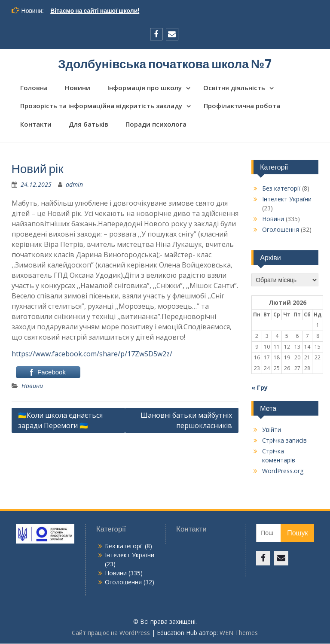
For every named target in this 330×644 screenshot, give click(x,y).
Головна (34, 88)
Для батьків (89, 125)
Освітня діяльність (234, 88)
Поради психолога (156, 125)
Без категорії (281, 189)
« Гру (260, 388)
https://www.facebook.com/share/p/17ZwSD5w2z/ (92, 355)
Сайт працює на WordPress (111, 633)
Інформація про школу (145, 88)
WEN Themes (239, 633)
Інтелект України (287, 200)
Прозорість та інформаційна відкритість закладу (101, 106)
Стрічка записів (284, 441)
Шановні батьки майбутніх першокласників (186, 421)
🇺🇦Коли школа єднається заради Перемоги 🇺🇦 (60, 421)
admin (74, 185)
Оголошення (281, 230)
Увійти (272, 430)
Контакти (36, 125)
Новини (78, 88)
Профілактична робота (242, 106)
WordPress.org (283, 472)
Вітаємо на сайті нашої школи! (95, 11)
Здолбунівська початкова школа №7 (165, 64)
